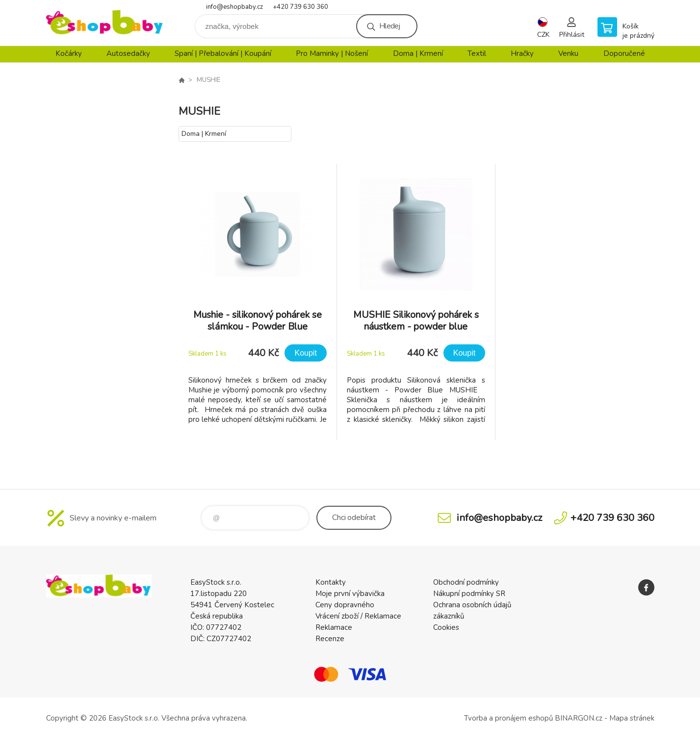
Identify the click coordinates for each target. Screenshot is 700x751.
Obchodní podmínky (466, 582)
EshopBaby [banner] (105, 23)
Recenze (330, 639)
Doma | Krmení (418, 53)
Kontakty (331, 582)
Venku (568, 53)
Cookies (446, 627)
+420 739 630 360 (300, 7)
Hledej (389, 26)
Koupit (305, 353)
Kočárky (69, 53)
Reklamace (334, 627)
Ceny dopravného (345, 605)
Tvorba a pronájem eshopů (508, 718)
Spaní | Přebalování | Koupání (223, 53)
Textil (477, 53)
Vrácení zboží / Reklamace (358, 616)
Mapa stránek (632, 718)
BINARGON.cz (579, 718)
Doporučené (624, 53)
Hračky (522, 53)
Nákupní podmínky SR (469, 594)
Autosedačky (128, 53)
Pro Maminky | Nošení (332, 53)
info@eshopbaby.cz (234, 7)
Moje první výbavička (350, 594)
